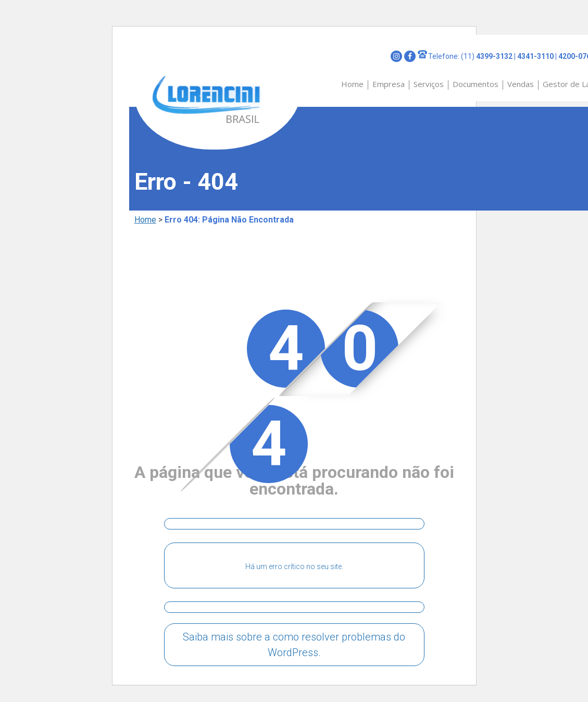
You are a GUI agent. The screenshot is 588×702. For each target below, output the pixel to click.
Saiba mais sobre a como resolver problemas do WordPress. (294, 645)
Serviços (429, 84)
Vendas (521, 84)
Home (352, 84)
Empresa (389, 84)
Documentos (476, 84)
